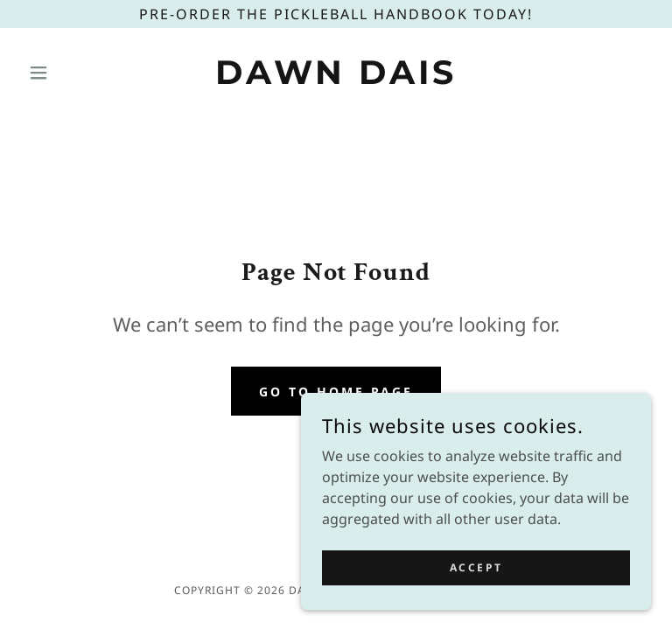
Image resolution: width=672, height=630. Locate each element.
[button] (68, 73)
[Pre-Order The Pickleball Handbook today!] (336, 14)
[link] (336, 79)
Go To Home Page (336, 392)
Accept (476, 567)
